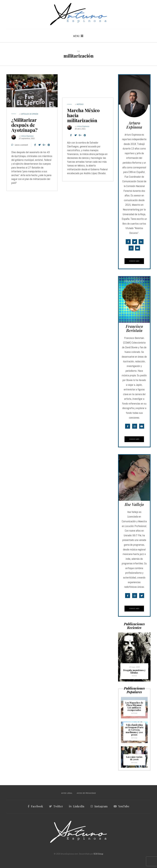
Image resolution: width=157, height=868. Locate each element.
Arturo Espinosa (27, 136)
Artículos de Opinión (30, 114)
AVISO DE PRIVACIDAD (86, 793)
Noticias (80, 104)
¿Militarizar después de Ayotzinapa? (24, 125)
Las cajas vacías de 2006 (134, 758)
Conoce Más (134, 261)
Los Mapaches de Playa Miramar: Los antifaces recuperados (134, 706)
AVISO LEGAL (67, 793)
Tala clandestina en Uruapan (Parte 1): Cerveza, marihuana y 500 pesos (134, 730)
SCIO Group (98, 854)
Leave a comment (21, 145)
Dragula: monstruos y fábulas (134, 671)
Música (134, 676)
